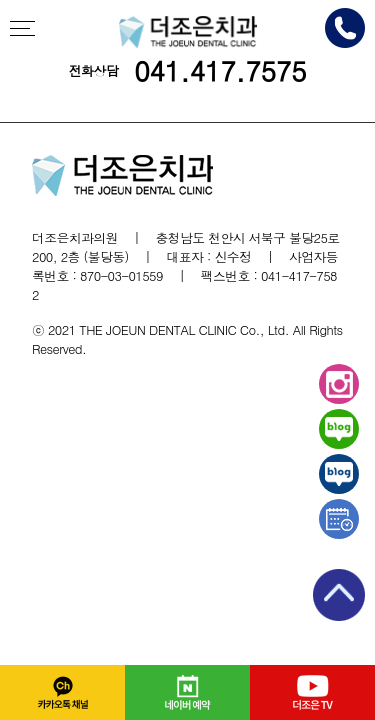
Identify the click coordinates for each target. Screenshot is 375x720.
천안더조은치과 (188, 32)
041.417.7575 (220, 70)
